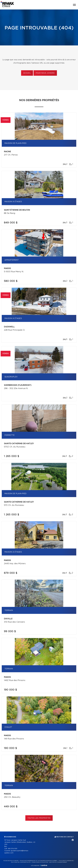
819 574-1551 (13, 849)
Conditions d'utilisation (40, 862)
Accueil (27, 73)
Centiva (44, 865)
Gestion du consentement (58, 862)
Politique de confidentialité (21, 862)
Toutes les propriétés (39, 818)
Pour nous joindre (45, 73)
